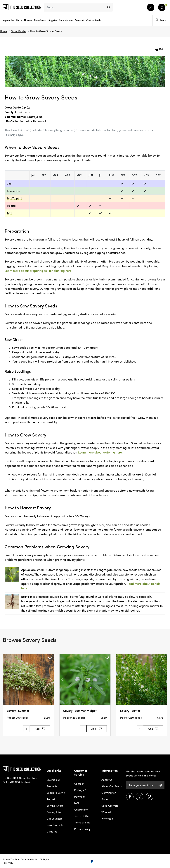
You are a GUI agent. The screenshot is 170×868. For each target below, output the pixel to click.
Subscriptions (66, 20)
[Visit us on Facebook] (130, 797)
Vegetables (8, 20)
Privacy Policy (82, 829)
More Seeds (40, 20)
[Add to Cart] (40, 729)
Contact (79, 784)
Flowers (28, 20)
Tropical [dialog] (11, 206)
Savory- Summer (18, 711)
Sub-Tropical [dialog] (14, 198)
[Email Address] (141, 785)
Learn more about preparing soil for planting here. (38, 271)
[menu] (109, 7)
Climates (52, 831)
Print (160, 49)
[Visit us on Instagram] (140, 797)
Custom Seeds (93, 20)
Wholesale (107, 818)
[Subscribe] (160, 785)
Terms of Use (82, 816)
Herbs (19, 20)
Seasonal (79, 20)
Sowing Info (54, 812)
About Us (107, 780)
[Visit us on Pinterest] (149, 797)
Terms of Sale (82, 822)
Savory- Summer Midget (80, 711)
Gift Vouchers (54, 818)
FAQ (77, 803)
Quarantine (81, 809)
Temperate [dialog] (13, 191)
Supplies (53, 20)
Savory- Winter (130, 711)
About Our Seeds (112, 786)
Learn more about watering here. (100, 452)
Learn (161, 20)
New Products (55, 825)
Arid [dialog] (9, 213)
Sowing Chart (55, 806)
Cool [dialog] (9, 183)
